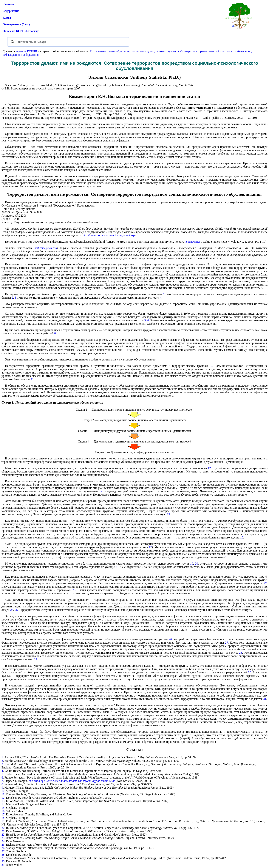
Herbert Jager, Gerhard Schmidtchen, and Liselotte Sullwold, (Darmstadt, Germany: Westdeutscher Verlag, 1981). (102, 774)
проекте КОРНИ (27, 51)
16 (242, 537)
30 (250, 672)
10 (210, 366)
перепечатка (192, 242)
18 (227, 557)
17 (150, 547)
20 (197, 564)
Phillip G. (12, 821)
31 (265, 699)
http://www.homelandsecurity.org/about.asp (109, 235)
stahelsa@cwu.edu (46, 248)
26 (170, 639)
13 (111, 475)
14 (101, 491)
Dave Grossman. (16, 841)
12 (209, 468)
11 (32, 379)
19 (191, 564)
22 (265, 583)
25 (16, 610)
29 (35, 659)
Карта (7, 18)
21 (117, 567)
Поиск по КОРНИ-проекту (21, 31)
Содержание (11, 11)
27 (226, 643)
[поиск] (68, 42)
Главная (8, 4)
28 (241, 653)
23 (74, 590)
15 (168, 514)
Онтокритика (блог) (16, 24)
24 (12, 610)
